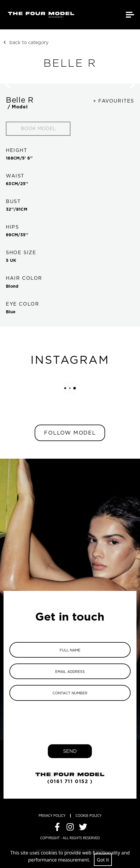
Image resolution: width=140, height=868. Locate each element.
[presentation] (70, 718)
